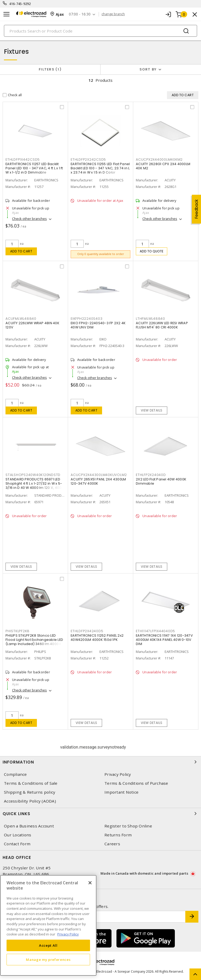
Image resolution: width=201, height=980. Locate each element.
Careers (112, 844)
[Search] (100, 31)
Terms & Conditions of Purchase (136, 784)
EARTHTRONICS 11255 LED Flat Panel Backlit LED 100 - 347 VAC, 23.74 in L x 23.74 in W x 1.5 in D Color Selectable (100, 170)
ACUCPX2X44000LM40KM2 (159, 160)
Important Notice (121, 792)
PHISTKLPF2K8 (18, 632)
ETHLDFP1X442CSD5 (23, 160)
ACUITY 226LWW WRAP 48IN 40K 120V (32, 326)
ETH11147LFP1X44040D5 (155, 632)
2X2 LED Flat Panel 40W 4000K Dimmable (161, 482)
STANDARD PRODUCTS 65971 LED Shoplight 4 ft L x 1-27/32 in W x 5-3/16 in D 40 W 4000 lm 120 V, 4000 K (35, 486)
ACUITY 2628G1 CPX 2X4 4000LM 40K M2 (163, 166)
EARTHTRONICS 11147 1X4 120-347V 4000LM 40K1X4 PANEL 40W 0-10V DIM (164, 640)
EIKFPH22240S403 (86, 319)
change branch (113, 14)
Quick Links (100, 814)
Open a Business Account (29, 826)
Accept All (48, 945)
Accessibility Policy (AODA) (30, 801)
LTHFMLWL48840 (150, 319)
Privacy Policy (118, 775)
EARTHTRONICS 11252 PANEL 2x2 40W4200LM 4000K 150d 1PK (97, 638)
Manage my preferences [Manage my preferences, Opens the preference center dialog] (48, 960)
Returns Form (118, 835)
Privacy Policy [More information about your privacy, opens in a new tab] (68, 934)
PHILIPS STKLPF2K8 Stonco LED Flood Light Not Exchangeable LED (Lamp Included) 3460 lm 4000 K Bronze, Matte (34, 642)
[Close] (90, 883)
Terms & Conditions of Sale (31, 784)
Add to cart (21, 251)
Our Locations (18, 835)
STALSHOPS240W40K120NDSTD (33, 475)
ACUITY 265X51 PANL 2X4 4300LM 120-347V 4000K (98, 482)
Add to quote (152, 251)
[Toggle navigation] (7, 14)
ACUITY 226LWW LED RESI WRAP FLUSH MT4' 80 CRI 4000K (162, 326)
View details (152, 411)
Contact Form (17, 844)
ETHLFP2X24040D (151, 475)
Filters (50, 69)
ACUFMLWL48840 (21, 319)
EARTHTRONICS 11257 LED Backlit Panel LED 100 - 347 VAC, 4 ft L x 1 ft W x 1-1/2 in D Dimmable (34, 168)
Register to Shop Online (128, 826)
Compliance (15, 775)
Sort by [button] (148, 69)
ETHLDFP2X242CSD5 (88, 160)
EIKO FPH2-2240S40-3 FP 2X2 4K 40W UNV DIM (98, 326)
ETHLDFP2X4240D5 (87, 632)
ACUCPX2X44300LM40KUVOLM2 (99, 475)
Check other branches (29, 219)
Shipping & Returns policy (30, 792)
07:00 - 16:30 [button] (80, 14)
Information (100, 762)
